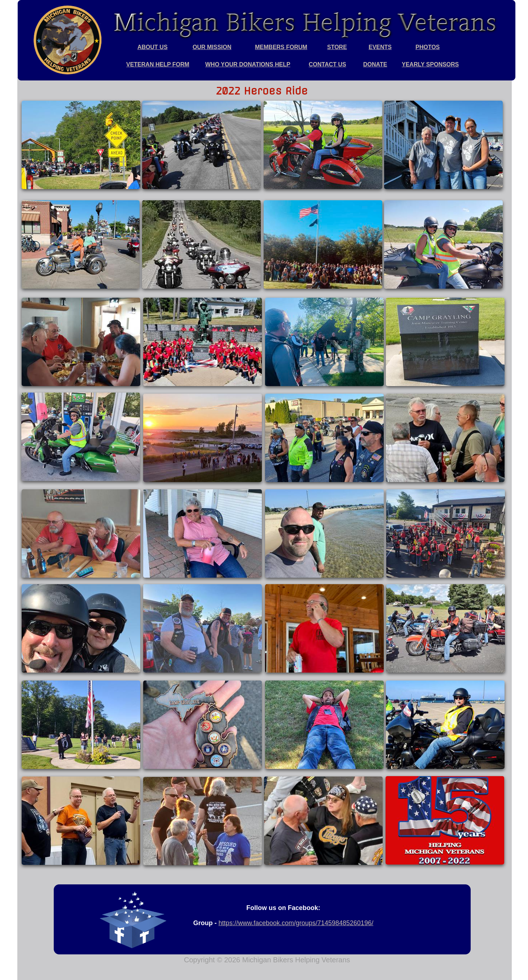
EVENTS (380, 47)
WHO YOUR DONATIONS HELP (248, 64)
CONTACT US (327, 64)
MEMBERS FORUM (281, 47)
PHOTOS (428, 47)
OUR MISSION (212, 47)
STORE (337, 47)
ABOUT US (153, 47)
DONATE (375, 64)
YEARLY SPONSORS (430, 64)
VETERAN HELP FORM (158, 64)
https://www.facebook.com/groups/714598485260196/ (296, 923)
